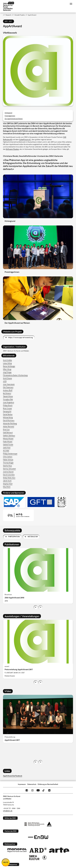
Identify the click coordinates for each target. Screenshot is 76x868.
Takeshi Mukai (8, 396)
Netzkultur (33, 537)
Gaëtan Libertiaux (9, 436)
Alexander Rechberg (10, 423)
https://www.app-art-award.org (21, 337)
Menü (71, 4)
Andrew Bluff (8, 390)
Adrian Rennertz (9, 426)
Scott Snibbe (7, 360)
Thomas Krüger (8, 463)
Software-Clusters (12, 149)
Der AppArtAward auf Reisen (14, 119)
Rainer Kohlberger (9, 366)
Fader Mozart (8, 442)
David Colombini (9, 475)
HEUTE (6, 862)
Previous (36, 607)
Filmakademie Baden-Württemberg (15, 375)
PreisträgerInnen (10, 116)
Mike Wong (7, 369)
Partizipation (14, 537)
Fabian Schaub (8, 460)
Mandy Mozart (8, 439)
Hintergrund (8, 113)
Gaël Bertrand (8, 432)
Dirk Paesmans (8, 387)
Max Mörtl (7, 487)
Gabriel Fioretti (8, 445)
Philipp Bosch (8, 405)
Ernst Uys (6, 429)
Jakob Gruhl (7, 481)
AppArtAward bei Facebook (13, 776)
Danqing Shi (7, 411)
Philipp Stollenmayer (10, 454)
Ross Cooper (7, 408)
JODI (5, 381)
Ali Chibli (6, 451)
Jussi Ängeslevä (9, 402)
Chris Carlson (8, 457)
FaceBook (27, 790)
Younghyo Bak (8, 399)
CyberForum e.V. (25, 140)
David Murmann (9, 420)
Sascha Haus (7, 466)
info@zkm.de (8, 811)
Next (40, 607)
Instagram (32, 790)
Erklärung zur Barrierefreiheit (48, 784)
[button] (38, 71)
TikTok (44, 790)
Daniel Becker (8, 414)
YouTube (38, 790)
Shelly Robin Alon (9, 478)
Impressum (22, 784)
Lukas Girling (7, 363)
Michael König (8, 417)
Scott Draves (7, 378)
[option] (38, 576)
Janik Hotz (7, 448)
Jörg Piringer (7, 372)
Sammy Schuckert (9, 469)
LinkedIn (49, 790)
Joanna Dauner (8, 472)
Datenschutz (32, 784)
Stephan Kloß (8, 484)
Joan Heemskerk (9, 384)
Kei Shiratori (7, 393)
